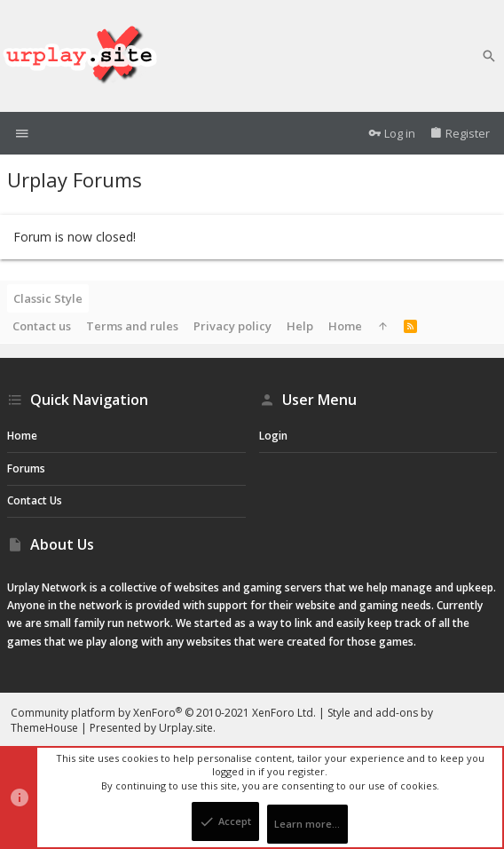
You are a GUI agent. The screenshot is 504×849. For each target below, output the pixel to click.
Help (300, 326)
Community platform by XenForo (163, 713)
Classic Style (48, 298)
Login (273, 436)
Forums (26, 468)
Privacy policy (232, 326)
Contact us (42, 326)
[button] (22, 134)
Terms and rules (132, 326)
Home (345, 326)
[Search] (489, 56)
